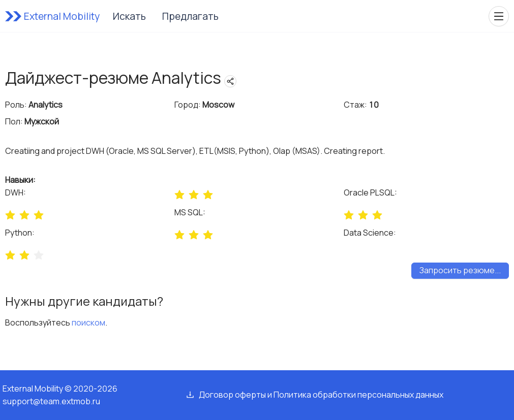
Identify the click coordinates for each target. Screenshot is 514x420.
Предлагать (190, 16)
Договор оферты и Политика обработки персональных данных (321, 395)
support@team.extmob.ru (51, 401)
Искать (129, 16)
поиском (88, 322)
